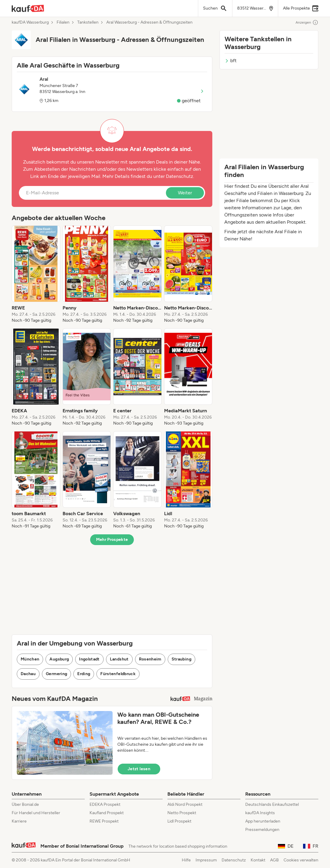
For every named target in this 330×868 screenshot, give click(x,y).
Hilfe (186, 860)
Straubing (181, 659)
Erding (84, 674)
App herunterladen (263, 821)
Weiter (185, 193)
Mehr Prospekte (112, 540)
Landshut (119, 659)
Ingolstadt (89, 659)
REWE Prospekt (104, 821)
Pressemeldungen (262, 830)
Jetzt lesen (139, 769)
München (30, 659)
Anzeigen (307, 22)
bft (231, 61)
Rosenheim (150, 659)
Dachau (28, 674)
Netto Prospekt (182, 813)
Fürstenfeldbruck (118, 674)
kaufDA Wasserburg (30, 22)
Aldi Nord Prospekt (185, 804)
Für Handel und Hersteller (36, 813)
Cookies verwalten (301, 860)
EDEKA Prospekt (105, 804)
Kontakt (258, 860)
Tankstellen (88, 22)
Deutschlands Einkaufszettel (272, 804)
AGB (274, 860)
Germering (56, 674)
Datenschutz (180, 176)
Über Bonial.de (25, 804)
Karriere (19, 821)
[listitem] (36, 274)
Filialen (63, 22)
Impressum (206, 860)
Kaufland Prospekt (107, 813)
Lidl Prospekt (179, 821)
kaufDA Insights (260, 813)
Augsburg (59, 659)
